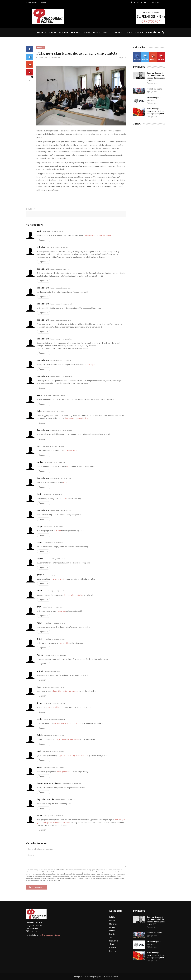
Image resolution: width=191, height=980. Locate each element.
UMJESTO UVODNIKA (151, 17)
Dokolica (150, 33)
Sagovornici (117, 33)
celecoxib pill (90, 365)
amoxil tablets (55, 707)
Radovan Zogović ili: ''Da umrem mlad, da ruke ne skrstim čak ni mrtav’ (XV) (156, 77)
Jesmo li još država (155, 89)
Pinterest (161, 57)
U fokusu (139, 33)
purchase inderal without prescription (68, 723)
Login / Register (155, 2)
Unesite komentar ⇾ (37, 887)
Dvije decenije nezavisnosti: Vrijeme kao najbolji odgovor (156, 111)
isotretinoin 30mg (70, 450)
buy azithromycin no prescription (66, 691)
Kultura (87, 33)
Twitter (145, 57)
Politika (53, 33)
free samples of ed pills (73, 595)
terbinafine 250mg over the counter (98, 235)
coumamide (64, 643)
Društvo (63, 33)
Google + (153, 57)
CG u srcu (113, 927)
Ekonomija (76, 33)
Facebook (137, 57)
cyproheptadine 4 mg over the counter (74, 756)
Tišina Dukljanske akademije (154, 99)
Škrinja (129, 33)
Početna (41, 33)
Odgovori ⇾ (44, 240)
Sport (106, 33)
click (69, 467)
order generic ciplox (65, 772)
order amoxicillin (60, 579)
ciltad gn (58, 531)
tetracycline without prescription (66, 739)
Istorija (97, 33)
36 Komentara (54, 58)
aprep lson (62, 611)
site (64, 499)
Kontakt (44, 2)
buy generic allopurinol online (77, 418)
